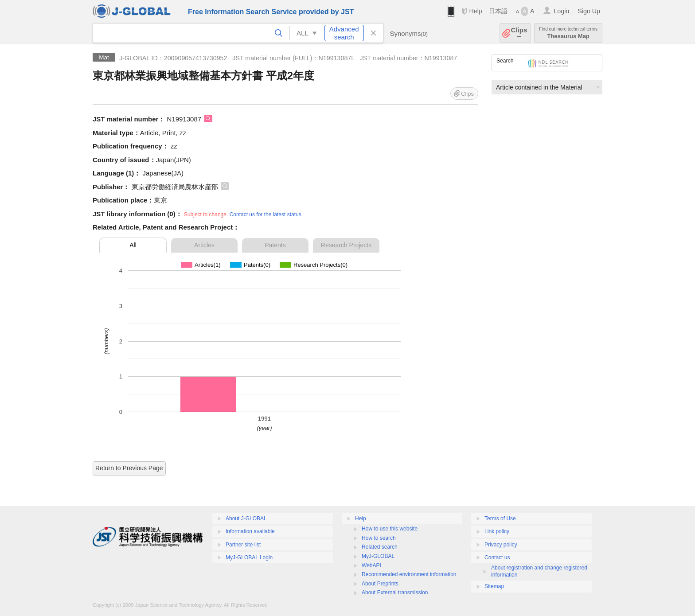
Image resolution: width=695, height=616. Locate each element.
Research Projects (346, 245)
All (133, 245)
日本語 (498, 11)
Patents (275, 245)
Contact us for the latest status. (266, 214)
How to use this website (390, 529)
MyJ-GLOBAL (378, 556)
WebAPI (371, 565)
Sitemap (494, 586)
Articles (204, 245)
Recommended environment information (409, 574)
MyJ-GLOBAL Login (249, 558)
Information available (250, 531)
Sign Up (589, 11)
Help (475, 11)
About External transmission (395, 593)
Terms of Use (500, 519)
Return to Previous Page (129, 468)
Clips (519, 33)
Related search (380, 547)
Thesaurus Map (568, 33)
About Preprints (380, 584)
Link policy (497, 531)
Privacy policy (501, 545)
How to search (379, 538)
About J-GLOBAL (246, 519)
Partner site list (243, 545)
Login (561, 11)
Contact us (497, 558)
